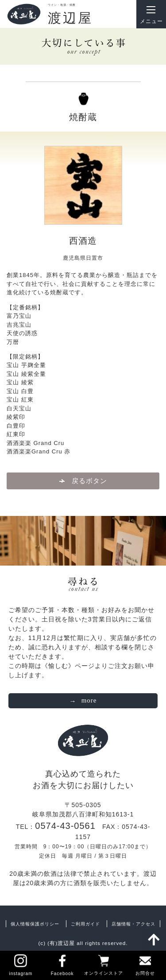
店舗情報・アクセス (133, 924)
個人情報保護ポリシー (35, 924)
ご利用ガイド (85, 924)
